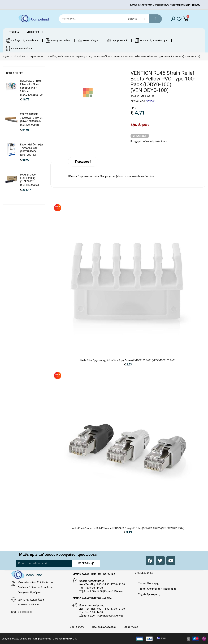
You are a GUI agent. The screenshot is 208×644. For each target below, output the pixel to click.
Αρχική (6, 56)
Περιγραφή (83, 162)
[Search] (109, 19)
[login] (173, 19)
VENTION (151, 101)
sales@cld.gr (25, 612)
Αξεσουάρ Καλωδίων (99, 56)
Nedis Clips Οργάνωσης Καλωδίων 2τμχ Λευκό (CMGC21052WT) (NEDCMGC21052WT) (128, 360)
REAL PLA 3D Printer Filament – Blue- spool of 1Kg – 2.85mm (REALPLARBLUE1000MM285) (37, 88)
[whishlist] (179, 19)
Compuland (40, 19)
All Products (19, 56)
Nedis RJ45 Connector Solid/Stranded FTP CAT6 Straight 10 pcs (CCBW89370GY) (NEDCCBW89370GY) (128, 528)
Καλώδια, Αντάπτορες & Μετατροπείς (66, 56)
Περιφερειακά (37, 56)
